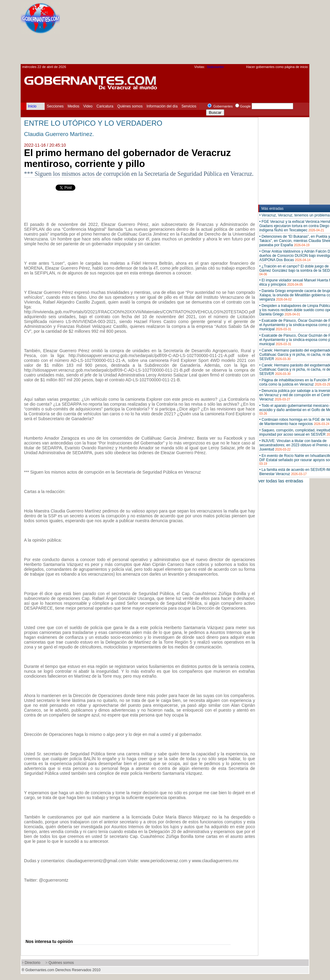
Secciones (55, 106)
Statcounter (215, 67)
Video (88, 106)
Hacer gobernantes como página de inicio (277, 67)
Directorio (32, 963)
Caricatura (105, 106)
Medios (73, 106)
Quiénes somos (130, 106)
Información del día (162, 106)
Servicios (189, 106)
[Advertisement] (279, 34)
